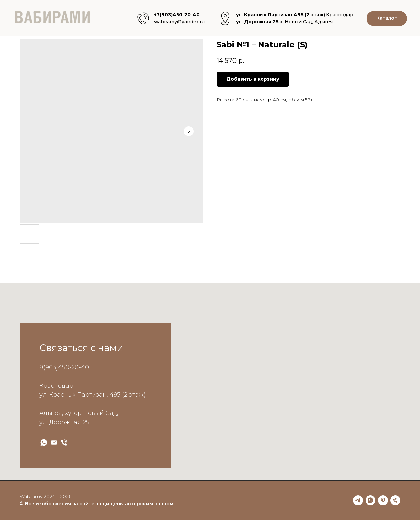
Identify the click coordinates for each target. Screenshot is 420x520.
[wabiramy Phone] (64, 442)
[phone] (395, 500)
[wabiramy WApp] (44, 442)
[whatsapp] (370, 500)
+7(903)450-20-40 (177, 15)
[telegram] (358, 500)
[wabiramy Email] (54, 442)
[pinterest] (383, 500)
